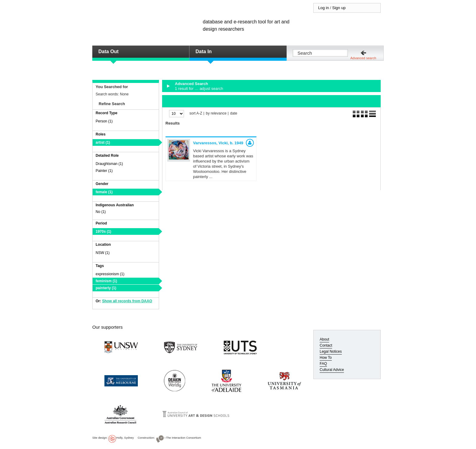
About (324, 339)
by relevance (216, 113)
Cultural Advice (332, 370)
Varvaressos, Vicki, (218, 143)
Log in (323, 8)
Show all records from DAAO (127, 301)
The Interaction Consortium (184, 438)
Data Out (109, 51)
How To (326, 358)
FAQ (323, 364)
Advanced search (363, 58)
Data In (204, 51)
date (234, 113)
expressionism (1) (110, 274)
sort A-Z (196, 113)
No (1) (101, 212)
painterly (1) (106, 288)
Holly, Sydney (125, 438)
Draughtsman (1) (109, 164)
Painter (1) (104, 171)
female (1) (104, 192)
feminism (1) (106, 281)
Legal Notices (331, 351)
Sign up (339, 8)
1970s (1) (103, 231)
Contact (326, 345)
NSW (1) (103, 253)
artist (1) (103, 142)
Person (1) (104, 121)
